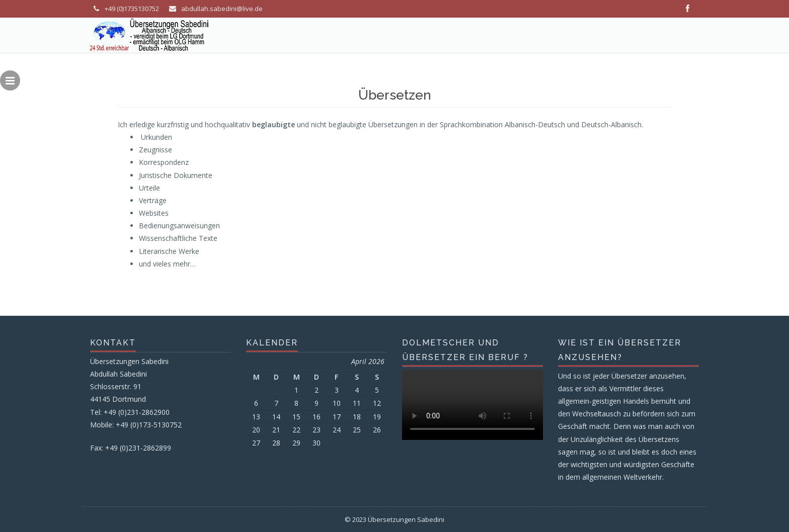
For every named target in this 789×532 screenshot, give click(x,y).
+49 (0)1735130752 (132, 9)
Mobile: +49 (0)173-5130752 (136, 425)
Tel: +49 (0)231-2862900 (130, 412)
